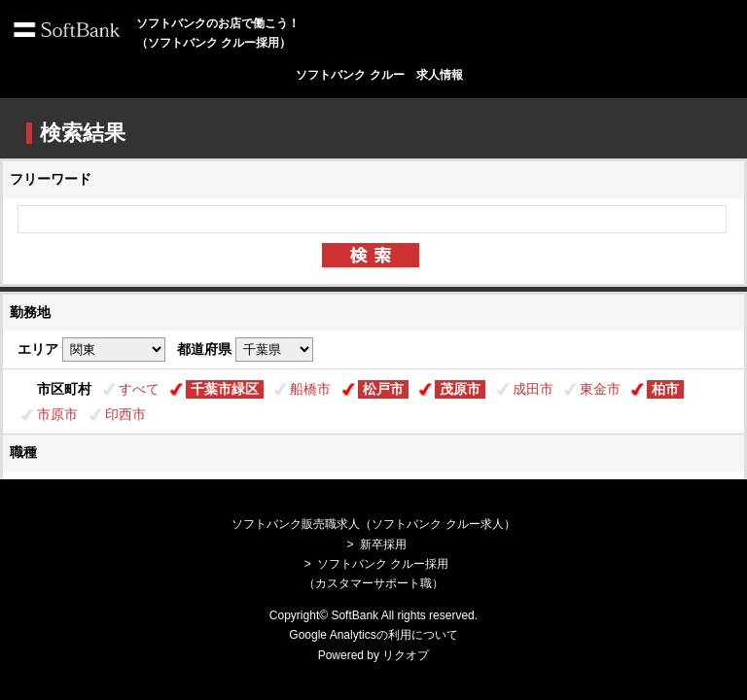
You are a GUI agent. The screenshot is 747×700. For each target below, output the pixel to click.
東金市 (600, 389)
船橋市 (310, 389)
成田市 (533, 389)
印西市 (125, 414)
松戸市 (383, 389)
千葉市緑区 (225, 389)
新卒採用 (383, 544)
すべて (139, 389)
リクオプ (406, 655)
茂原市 (460, 389)
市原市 (57, 414)
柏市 (665, 389)
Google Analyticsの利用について (373, 635)
